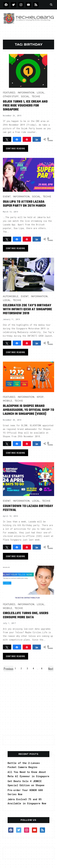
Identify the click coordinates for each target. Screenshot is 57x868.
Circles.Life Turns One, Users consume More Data (26, 615)
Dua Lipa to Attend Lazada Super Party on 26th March (24, 204)
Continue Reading (16, 148)
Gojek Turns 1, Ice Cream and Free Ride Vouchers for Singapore (25, 106)
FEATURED (9, 93)
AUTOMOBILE (11, 296)
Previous (9, 669)
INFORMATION (26, 93)
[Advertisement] (28, 703)
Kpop (40, 397)
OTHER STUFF (11, 96)
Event (7, 197)
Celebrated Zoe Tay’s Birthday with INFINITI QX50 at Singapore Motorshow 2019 (27, 309)
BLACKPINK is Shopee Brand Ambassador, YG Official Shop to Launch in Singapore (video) (28, 410)
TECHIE (36, 96)
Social (25, 96)
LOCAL (41, 93)
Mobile (8, 401)
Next (51, 669)
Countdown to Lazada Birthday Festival (28, 508)
